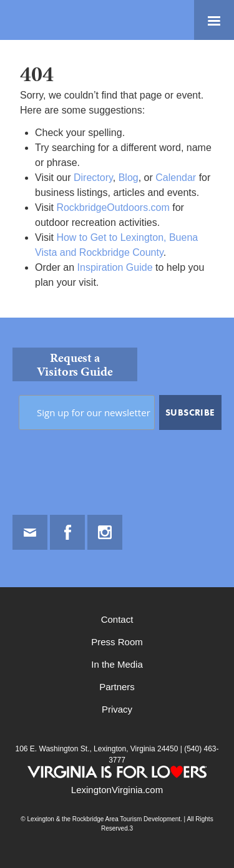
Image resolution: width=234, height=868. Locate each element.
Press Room (117, 642)
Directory (93, 178)
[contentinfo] (117, 593)
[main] (117, 179)
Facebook (67, 532)
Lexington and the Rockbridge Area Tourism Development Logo (53, 20)
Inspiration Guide (115, 267)
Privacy (117, 709)
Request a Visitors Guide (75, 364)
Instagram (105, 532)
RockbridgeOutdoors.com (113, 207)
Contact (117, 619)
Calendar (176, 178)
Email (30, 532)
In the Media (117, 664)
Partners (117, 687)
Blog (129, 178)
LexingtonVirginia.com (117, 790)
